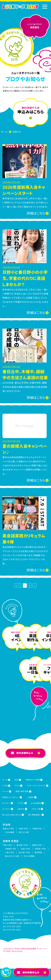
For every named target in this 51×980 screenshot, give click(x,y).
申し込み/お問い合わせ (13, 815)
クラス (18, 786)
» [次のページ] (35, 586)
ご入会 (6, 786)
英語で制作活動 (23, 791)
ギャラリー (8, 803)
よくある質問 (37, 803)
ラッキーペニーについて (37, 786)
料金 (18, 780)
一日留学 (31, 797)
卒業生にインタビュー (12, 797)
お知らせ (22, 809)
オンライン (8, 809)
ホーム (6, 780)
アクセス (22, 803)
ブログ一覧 (37, 809)
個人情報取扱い (36, 815)
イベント (7, 791)
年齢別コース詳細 (34, 780)
